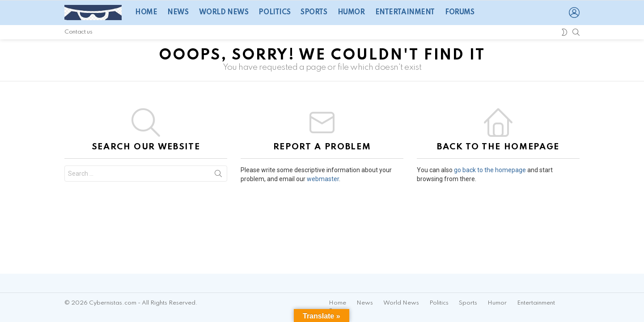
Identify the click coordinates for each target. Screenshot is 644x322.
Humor (351, 13)
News (178, 13)
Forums (460, 13)
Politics (274, 13)
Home (146, 13)
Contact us (78, 32)
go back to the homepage (490, 170)
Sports (314, 13)
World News (224, 13)
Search (218, 175)
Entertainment (405, 13)
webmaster (323, 179)
